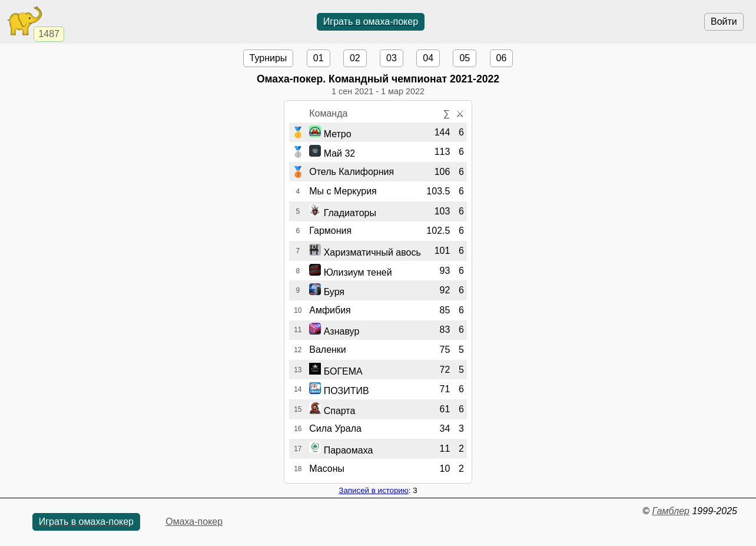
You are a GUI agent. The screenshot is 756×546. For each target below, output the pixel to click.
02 (355, 58)
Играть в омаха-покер (371, 21)
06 (502, 58)
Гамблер (671, 511)
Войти (724, 21)
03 (392, 58)
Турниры (268, 58)
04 (428, 58)
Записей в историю (373, 490)
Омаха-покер (194, 522)
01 (319, 58)
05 (465, 58)
